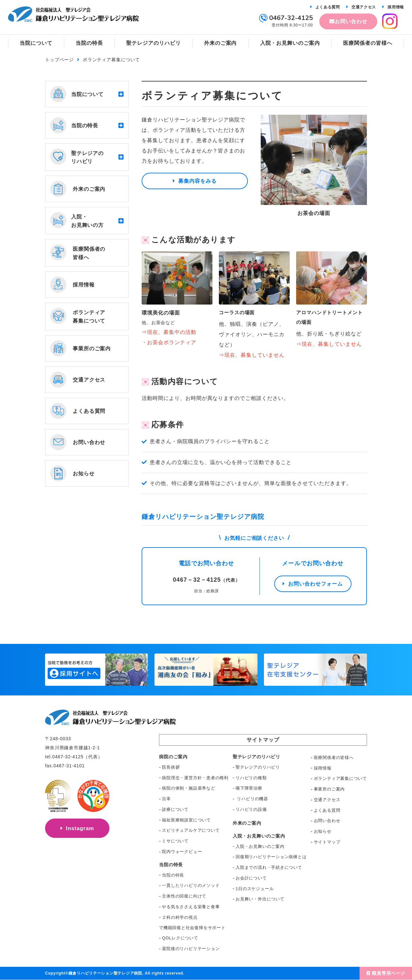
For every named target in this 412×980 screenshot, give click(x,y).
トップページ (59, 60)
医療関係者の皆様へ (334, 758)
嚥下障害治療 (249, 788)
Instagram (80, 831)
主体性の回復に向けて (184, 896)
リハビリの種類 (251, 778)
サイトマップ (327, 842)
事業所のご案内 (329, 789)
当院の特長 (173, 875)
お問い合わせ (351, 21)
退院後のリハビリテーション (191, 949)
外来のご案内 (247, 823)
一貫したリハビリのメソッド (191, 886)
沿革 (166, 799)
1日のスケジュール (255, 889)
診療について (175, 810)
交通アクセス (364, 7)
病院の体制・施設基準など (188, 788)
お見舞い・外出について (260, 899)
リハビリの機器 (252, 799)
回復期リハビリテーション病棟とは (271, 857)
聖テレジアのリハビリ (258, 767)
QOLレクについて (180, 938)
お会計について (251, 878)
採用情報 (396, 7)
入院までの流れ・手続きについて (269, 868)
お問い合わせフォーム (316, 586)
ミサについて (175, 841)
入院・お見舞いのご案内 (260, 847)
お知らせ (323, 832)
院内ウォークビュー (182, 852)
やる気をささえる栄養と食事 (191, 907)
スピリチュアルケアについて (191, 831)
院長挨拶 (171, 767)
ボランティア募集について (340, 779)
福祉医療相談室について (186, 820)
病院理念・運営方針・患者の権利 (195, 778)
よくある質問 (328, 7)
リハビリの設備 (251, 810)
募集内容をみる (198, 183)
